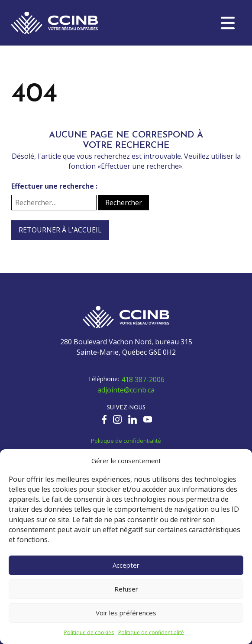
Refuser (126, 589)
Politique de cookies (89, 633)
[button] (228, 23)
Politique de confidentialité (151, 633)
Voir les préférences (126, 613)
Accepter (126, 565)
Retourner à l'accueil (60, 230)
